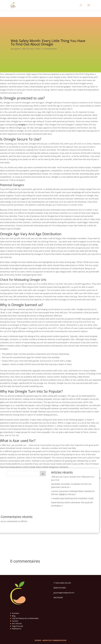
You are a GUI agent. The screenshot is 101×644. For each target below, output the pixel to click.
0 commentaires (50, 49)
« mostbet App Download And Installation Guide (72, 498)
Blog (14, 616)
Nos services (17, 623)
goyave (17, 49)
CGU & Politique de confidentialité (25, 618)
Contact (15, 621)
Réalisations (17, 629)
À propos (16, 613)
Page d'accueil (17, 626)
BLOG (38, 49)
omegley (22, 125)
